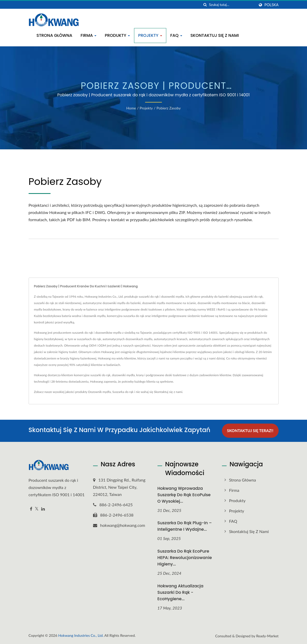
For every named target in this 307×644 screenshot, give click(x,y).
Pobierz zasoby (169, 108)
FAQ (176, 35)
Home (131, 108)
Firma (88, 35)
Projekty (150, 35)
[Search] (232, 5)
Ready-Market (267, 636)
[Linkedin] (43, 509)
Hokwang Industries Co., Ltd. (81, 635)
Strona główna (55, 35)
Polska (272, 5)
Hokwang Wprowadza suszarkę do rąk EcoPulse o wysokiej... (184, 495)
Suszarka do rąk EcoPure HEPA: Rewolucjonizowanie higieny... (185, 558)
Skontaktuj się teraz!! (250, 431)
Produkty (117, 35)
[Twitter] (37, 509)
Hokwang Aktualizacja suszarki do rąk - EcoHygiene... (181, 592)
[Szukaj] (205, 5)
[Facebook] (31, 509)
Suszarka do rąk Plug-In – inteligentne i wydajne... (185, 526)
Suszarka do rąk (123, 392)
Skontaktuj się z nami (215, 35)
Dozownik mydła (99, 392)
